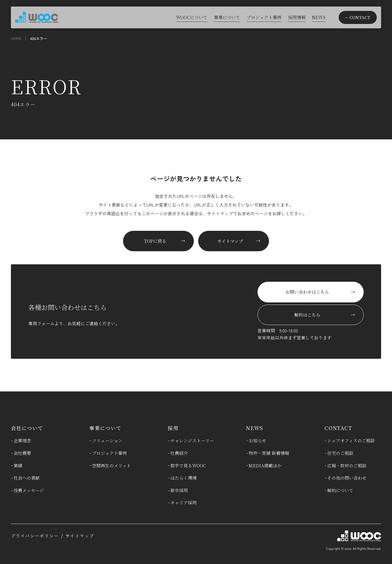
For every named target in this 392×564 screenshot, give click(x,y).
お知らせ (258, 441)
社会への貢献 (27, 478)
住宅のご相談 (340, 453)
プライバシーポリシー (35, 536)
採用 (173, 428)
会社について (27, 428)
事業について (105, 428)
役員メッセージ (29, 490)
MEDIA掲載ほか (265, 466)
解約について (340, 490)
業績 (18, 466)
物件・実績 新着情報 (269, 453)
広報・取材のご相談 (347, 466)
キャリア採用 (183, 503)
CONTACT (338, 428)
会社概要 (22, 453)
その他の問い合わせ (347, 478)
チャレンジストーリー (192, 441)
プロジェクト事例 (109, 453)
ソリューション (107, 441)
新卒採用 (179, 490)
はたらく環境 (183, 478)
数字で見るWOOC (188, 466)
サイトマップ (80, 536)
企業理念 (22, 441)
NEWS (255, 428)
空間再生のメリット (111, 466)
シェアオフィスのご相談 (351, 441)
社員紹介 (179, 453)
